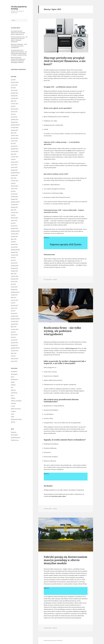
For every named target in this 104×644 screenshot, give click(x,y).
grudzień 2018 (15, 266)
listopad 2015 (14, 345)
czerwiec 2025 (15, 104)
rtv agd (13, 406)
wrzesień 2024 (15, 128)
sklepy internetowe (16, 409)
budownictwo (14, 379)
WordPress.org (15, 440)
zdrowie (13, 422)
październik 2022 (15, 173)
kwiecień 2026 (15, 82)
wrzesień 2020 (15, 234)
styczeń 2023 (14, 167)
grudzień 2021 (15, 197)
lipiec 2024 (14, 133)
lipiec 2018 (14, 274)
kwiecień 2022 (15, 186)
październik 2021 (15, 202)
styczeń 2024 (14, 146)
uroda (12, 414)
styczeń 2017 (14, 313)
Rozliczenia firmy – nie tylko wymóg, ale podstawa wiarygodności (62, 331)
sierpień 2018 (14, 271)
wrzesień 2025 (15, 98)
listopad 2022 (14, 170)
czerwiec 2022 (15, 181)
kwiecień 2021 (15, 218)
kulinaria (13, 390)
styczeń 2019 (14, 263)
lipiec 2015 (14, 353)
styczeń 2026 (14, 90)
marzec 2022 (14, 189)
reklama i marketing (16, 401)
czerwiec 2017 (15, 300)
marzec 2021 (14, 220)
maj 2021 (13, 215)
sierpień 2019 (14, 252)
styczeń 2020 (14, 247)
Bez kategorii (14, 374)
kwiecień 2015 (15, 359)
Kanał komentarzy (16, 438)
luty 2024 (13, 143)
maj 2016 (13, 332)
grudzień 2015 (15, 343)
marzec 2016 (14, 335)
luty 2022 (13, 191)
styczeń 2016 (14, 340)
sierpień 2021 (14, 207)
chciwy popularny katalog (19, 8)
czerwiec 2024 (15, 136)
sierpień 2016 (14, 324)
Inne (12, 387)
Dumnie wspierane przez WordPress (53, 640)
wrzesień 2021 (15, 205)
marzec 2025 (14, 112)
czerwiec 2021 (15, 213)
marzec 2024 (14, 141)
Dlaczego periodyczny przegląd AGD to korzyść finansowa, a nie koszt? (65, 61)
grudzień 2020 (15, 228)
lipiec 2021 (14, 210)
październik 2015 (15, 348)
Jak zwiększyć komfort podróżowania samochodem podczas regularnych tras (18, 33)
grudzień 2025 (15, 93)
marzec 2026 (14, 85)
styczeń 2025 (14, 117)
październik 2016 (15, 319)
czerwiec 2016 (15, 329)
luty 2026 (13, 88)
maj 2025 (13, 106)
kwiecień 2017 (15, 305)
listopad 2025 (14, 96)
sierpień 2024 (14, 130)
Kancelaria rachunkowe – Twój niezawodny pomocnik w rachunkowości (19, 46)
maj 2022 (13, 183)
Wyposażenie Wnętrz (16, 419)
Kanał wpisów (14, 435)
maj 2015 (13, 356)
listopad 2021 (14, 199)
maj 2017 (13, 303)
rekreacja (13, 403)
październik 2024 (15, 125)
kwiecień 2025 (15, 109)
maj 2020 (13, 242)
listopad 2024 (14, 122)
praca (12, 395)
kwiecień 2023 (15, 162)
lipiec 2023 (14, 154)
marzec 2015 (14, 361)
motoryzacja (14, 393)
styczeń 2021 (14, 226)
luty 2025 (13, 114)
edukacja (13, 385)
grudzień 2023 (15, 149)
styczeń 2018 (14, 287)
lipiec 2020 (14, 239)
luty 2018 (13, 284)
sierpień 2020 (14, 236)
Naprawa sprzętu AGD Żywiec (66, 244)
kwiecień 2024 (15, 138)
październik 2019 (15, 250)
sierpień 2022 (14, 175)
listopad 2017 (14, 290)
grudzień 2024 (15, 120)
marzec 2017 (14, 308)
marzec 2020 (14, 244)
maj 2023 (13, 159)
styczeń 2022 (14, 194)
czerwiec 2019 (15, 255)
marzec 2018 (14, 282)
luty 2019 (13, 260)
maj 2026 (13, 80)
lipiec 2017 (14, 298)
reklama (13, 398)
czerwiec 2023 (15, 157)
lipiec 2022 (14, 178)
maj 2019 (13, 258)
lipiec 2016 (14, 327)
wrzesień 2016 (15, 321)
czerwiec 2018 (15, 276)
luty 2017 (13, 311)
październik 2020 (15, 231)
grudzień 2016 (15, 316)
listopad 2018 (14, 268)
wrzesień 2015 (15, 351)
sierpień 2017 (14, 295)
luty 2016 (13, 337)
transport (13, 411)
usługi (12, 417)
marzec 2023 (14, 165)
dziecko (13, 382)
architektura (14, 372)
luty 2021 (13, 223)
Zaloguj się (14, 432)
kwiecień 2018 (15, 279)
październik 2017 (15, 292)
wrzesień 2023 (15, 151)
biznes (13, 377)
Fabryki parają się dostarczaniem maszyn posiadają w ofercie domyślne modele (65, 560)
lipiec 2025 (14, 101)
